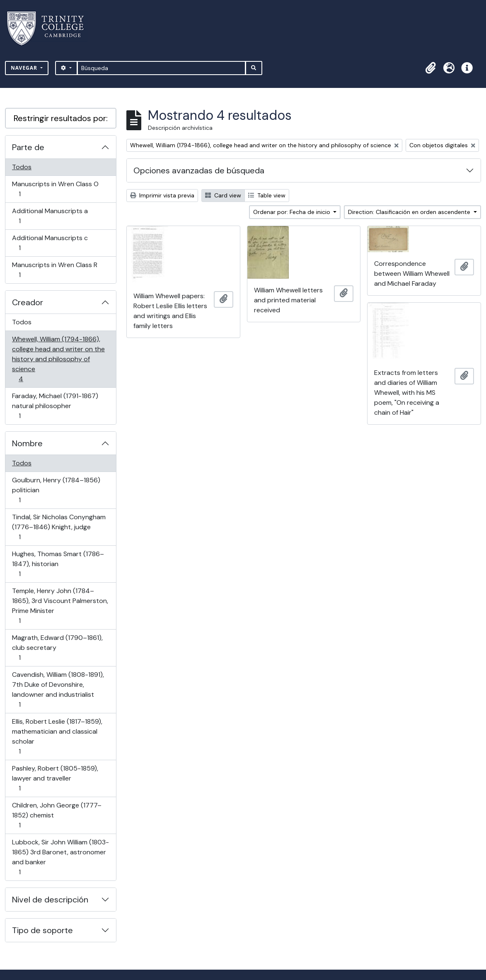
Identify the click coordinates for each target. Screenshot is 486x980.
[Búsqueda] (161, 68)
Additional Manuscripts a (50, 216)
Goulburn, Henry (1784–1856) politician (56, 490)
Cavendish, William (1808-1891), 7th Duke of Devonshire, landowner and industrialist (58, 689)
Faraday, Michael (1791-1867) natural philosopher (55, 406)
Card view (223, 195)
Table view (267, 195)
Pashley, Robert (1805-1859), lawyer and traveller (55, 778)
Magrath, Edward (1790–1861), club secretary (57, 648)
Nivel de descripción (50, 900)
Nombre (27, 443)
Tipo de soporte (42, 930)
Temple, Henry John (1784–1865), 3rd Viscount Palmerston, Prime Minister (60, 606)
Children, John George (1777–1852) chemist (57, 815)
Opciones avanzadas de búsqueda (199, 170)
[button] (430, 68)
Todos (22, 167)
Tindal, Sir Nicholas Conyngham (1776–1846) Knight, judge (59, 527)
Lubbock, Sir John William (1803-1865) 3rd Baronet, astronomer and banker (60, 857)
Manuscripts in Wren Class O (55, 189)
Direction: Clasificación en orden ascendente (410, 212)
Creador (28, 302)
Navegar (25, 68)
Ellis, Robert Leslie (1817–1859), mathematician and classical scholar (57, 736)
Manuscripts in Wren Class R (54, 270)
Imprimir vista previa (162, 195)
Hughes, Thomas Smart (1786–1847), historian (58, 564)
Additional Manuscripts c (50, 243)
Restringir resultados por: (61, 118)
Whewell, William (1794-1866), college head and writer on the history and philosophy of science (58, 359)
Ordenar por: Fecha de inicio (293, 212)
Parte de (28, 147)
